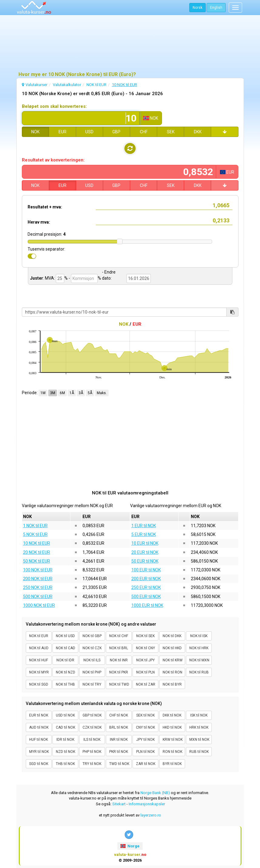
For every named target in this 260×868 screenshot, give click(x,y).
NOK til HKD (172, 648)
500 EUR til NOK (146, 597)
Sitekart (119, 804)
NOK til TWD (119, 684)
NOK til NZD (66, 672)
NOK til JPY (145, 660)
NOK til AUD (39, 648)
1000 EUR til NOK (147, 605)
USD (89, 132)
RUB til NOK (199, 752)
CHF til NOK (119, 715)
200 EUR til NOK (146, 579)
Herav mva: (39, 222)
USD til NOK (65, 715)
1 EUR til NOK (144, 526)
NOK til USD (65, 636)
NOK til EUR (39, 636)
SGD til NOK (39, 764)
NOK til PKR (119, 672)
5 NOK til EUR (35, 534)
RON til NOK (172, 752)
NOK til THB (65, 684)
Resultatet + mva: (45, 207)
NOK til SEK (145, 636)
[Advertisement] (130, 44)
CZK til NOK (92, 727)
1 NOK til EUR (35, 526)
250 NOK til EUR (38, 587)
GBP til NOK (92, 715)
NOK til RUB (199, 672)
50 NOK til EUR (37, 561)
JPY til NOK (145, 740)
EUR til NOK (39, 715)
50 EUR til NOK (145, 561)
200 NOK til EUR (38, 579)
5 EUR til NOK (144, 534)
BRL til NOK (119, 727)
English (216, 8)
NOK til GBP (92, 636)
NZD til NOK (66, 752)
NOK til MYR (39, 672)
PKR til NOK (119, 752)
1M (43, 393)
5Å (90, 393)
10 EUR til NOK (145, 543)
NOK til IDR (65, 660)
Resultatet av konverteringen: (53, 160)
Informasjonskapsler (147, 804)
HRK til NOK (199, 727)
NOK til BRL (119, 648)
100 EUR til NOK (146, 570)
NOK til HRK (199, 648)
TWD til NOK (119, 764)
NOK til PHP (92, 672)
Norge (130, 846)
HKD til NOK (172, 727)
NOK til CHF (119, 636)
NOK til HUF (39, 660)
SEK (171, 132)
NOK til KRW (173, 660)
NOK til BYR (172, 684)
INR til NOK (119, 740)
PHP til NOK (92, 752)
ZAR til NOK (146, 764)
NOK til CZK (92, 648)
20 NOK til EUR (37, 552)
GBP (116, 132)
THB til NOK (65, 764)
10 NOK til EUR (37, 543)
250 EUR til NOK (146, 587)
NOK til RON (172, 672)
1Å (72, 393)
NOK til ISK (199, 636)
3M (53, 393)
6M (62, 393)
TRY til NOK (92, 764)
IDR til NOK (65, 740)
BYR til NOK (172, 764)
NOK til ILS (92, 660)
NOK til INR (119, 660)
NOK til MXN (199, 660)
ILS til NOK (92, 740)
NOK (35, 132)
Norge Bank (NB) (155, 793)
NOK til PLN (145, 672)
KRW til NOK (173, 740)
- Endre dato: (109, 275)
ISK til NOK (199, 715)
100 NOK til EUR (38, 570)
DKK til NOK (172, 715)
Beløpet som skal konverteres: (54, 106)
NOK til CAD (66, 648)
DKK (198, 132)
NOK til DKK (172, 636)
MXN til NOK (199, 740)
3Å (81, 393)
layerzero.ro (151, 815)
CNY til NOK (145, 727)
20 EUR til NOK (145, 552)
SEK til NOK (145, 715)
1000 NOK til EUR (39, 605)
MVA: (50, 278)
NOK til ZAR (146, 684)
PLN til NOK (145, 752)
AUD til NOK (39, 727)
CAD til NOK (66, 727)
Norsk (198, 8)
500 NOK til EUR (38, 597)
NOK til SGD (39, 684)
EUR (62, 132)
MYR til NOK (39, 752)
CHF (144, 132)
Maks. (102, 393)
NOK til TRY (92, 684)
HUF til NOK (39, 740)
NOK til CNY (145, 648)
